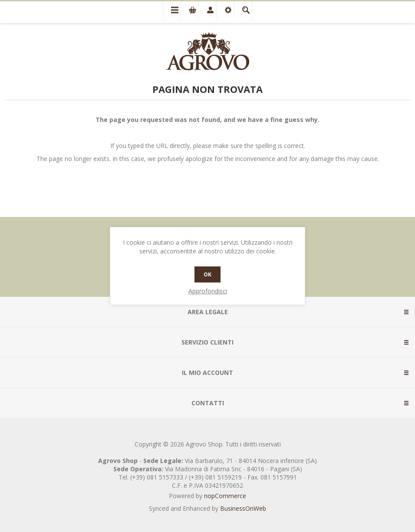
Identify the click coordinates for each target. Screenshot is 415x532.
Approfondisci (208, 291)
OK (207, 274)
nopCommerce (225, 496)
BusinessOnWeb (243, 508)
